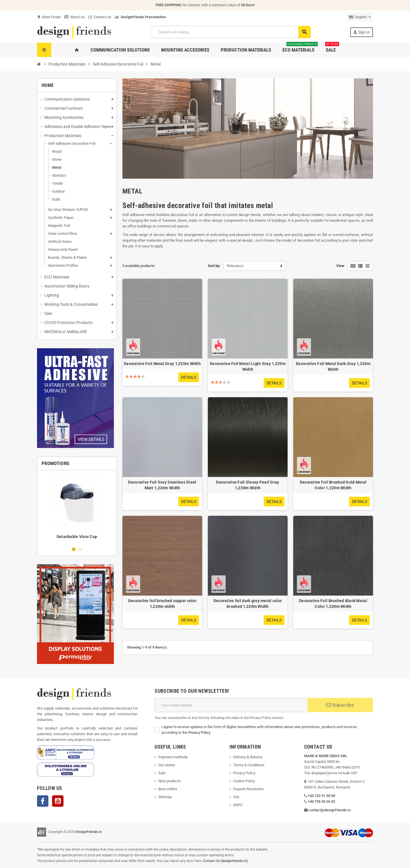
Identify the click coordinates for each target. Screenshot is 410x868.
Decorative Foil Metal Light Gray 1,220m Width (248, 366)
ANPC (238, 805)
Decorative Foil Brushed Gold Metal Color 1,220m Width (333, 485)
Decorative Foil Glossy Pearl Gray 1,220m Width (248, 485)
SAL (236, 797)
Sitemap (165, 797)
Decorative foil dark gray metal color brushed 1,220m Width (248, 604)
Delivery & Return (247, 757)
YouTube (58, 801)
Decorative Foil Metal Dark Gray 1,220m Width (333, 366)
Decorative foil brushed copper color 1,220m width (162, 604)
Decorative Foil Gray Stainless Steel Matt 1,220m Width (162, 485)
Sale (162, 773)
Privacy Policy (199, 732)
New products (170, 781)
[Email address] (231, 705)
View (340, 266)
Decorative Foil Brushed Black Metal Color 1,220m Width (333, 604)
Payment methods (173, 757)
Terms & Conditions (249, 765)
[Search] (230, 32)
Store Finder (49, 17)
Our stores (167, 765)
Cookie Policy (244, 781)
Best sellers (168, 789)
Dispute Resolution (248, 789)
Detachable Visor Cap (77, 537)
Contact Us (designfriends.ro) (225, 861)
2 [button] (80, 549)
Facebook (43, 801)
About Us (75, 17)
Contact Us (100, 17)
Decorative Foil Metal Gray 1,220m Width (162, 364)
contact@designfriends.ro (330, 810)
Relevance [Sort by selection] (235, 266)
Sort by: (214, 266)
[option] (77, 508)
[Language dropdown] (360, 17)
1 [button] (74, 549)
